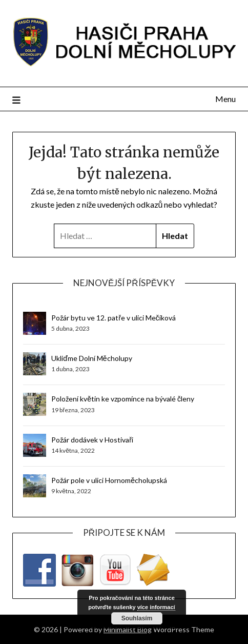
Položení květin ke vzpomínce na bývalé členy (123, 399)
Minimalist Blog (128, 629)
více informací (156, 607)
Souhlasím (137, 618)
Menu (225, 99)
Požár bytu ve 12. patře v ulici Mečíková (113, 318)
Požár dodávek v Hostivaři (92, 440)
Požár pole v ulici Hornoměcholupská (109, 480)
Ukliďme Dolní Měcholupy (91, 358)
